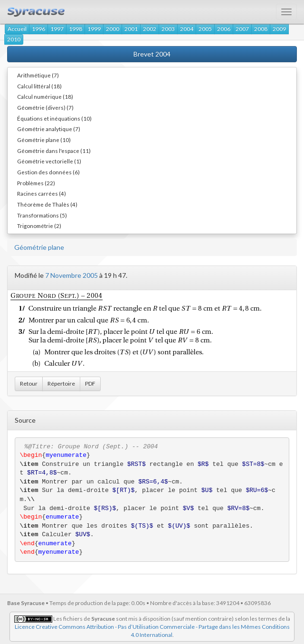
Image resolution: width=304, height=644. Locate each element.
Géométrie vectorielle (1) (49, 161)
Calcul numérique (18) (45, 96)
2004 (187, 29)
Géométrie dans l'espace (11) (54, 151)
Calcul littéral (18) (39, 86)
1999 (94, 29)
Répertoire (61, 384)
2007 (242, 29)
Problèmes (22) (36, 183)
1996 (38, 29)
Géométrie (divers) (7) (45, 107)
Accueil (17, 29)
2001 (131, 29)
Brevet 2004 (152, 54)
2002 (150, 29)
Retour (29, 384)
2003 (168, 29)
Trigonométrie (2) (39, 226)
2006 (224, 29)
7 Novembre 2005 (71, 275)
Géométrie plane (39, 247)
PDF (90, 384)
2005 (205, 29)
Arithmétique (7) (38, 75)
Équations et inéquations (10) (54, 118)
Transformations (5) (42, 215)
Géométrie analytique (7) (49, 129)
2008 (261, 29)
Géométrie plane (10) (44, 140)
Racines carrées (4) (42, 193)
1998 (76, 29)
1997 (57, 29)
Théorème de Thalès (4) (47, 204)
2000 (113, 29)
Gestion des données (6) (48, 172)
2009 (279, 29)
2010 (14, 39)
